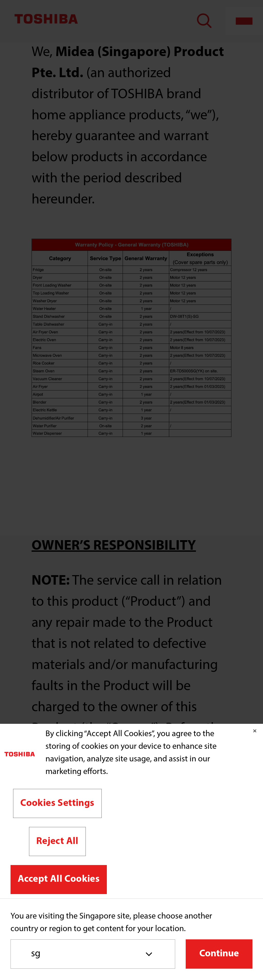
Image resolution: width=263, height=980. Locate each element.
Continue (219, 954)
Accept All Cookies (59, 879)
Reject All (57, 841)
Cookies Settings (57, 803)
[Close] (255, 731)
